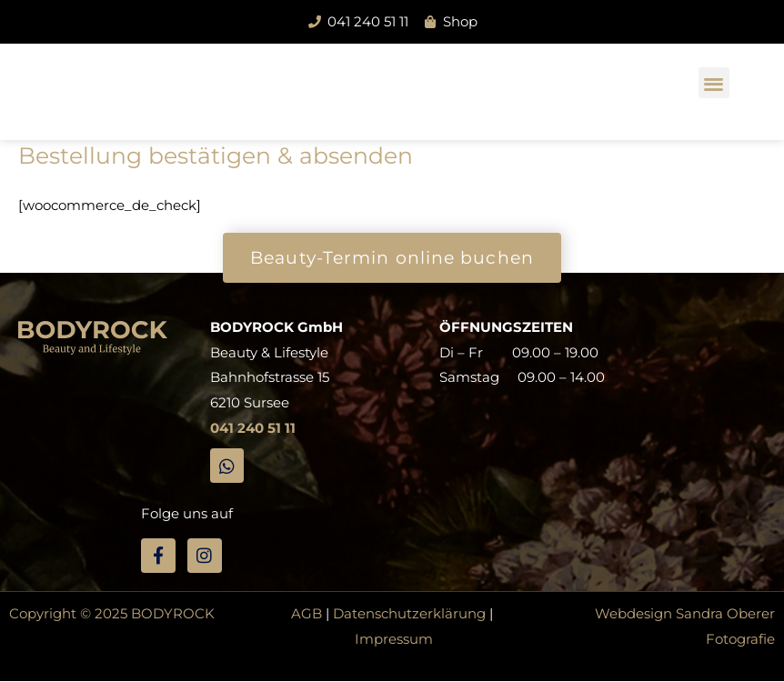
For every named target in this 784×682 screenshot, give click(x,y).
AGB (307, 613)
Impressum (394, 639)
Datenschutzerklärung (409, 613)
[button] (714, 83)
